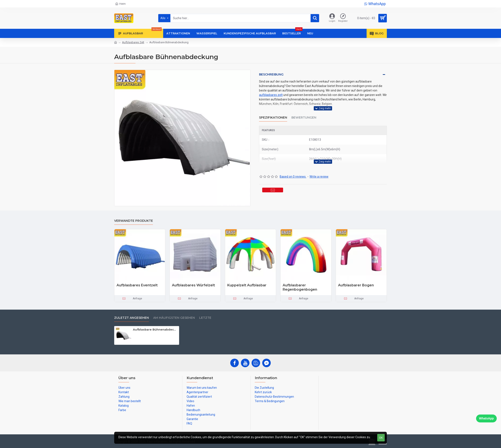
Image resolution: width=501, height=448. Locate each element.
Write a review (319, 166)
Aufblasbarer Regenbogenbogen (300, 287)
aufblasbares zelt (271, 95)
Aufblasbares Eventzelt (137, 285)
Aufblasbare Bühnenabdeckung (155, 329)
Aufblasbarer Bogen (356, 285)
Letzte (205, 318)
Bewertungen (304, 112)
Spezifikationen (273, 112)
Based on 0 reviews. (293, 166)
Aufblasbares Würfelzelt (193, 285)
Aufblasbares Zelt (133, 42)
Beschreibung (271, 74)
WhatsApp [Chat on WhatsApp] (486, 418)
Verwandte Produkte (134, 221)
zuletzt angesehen (132, 318)
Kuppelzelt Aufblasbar (247, 285)
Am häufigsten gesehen (174, 318)
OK (381, 438)
